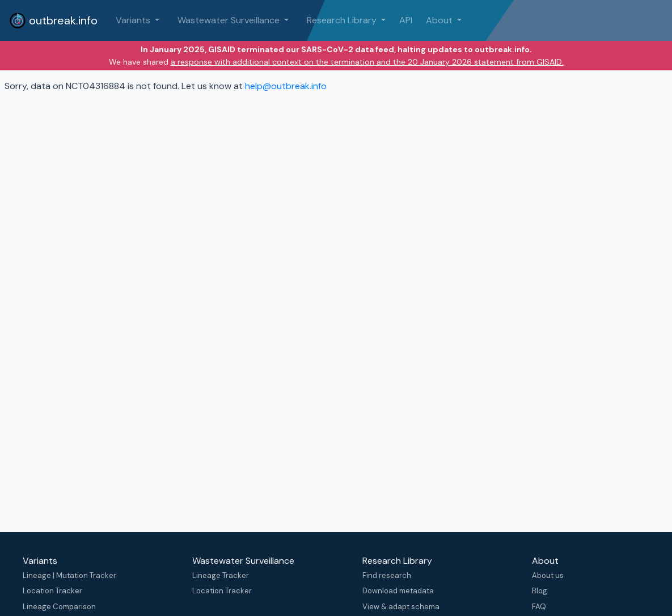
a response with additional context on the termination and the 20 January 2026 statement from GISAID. (367, 62)
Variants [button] (134, 20)
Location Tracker (52, 591)
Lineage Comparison (59, 607)
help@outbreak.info (286, 86)
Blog (540, 591)
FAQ (539, 607)
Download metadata (398, 591)
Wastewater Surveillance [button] (230, 20)
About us (548, 575)
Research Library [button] (343, 20)
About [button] (440, 20)
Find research (387, 575)
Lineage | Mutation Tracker (69, 575)
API (406, 20)
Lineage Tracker (221, 575)
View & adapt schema (401, 607)
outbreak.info (53, 20)
